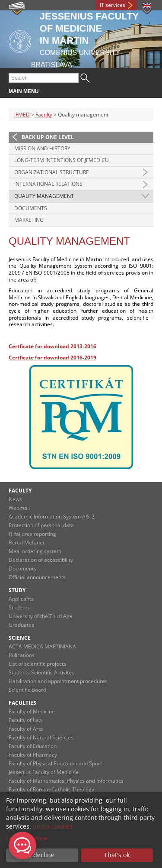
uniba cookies (53, 826)
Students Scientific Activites (41, 672)
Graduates (21, 625)
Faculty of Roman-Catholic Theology (51, 789)
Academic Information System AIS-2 (52, 517)
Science (20, 638)
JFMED (22, 115)
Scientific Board (27, 690)
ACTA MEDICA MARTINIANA (42, 646)
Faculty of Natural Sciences (41, 737)
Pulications (22, 655)
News (15, 499)
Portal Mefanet (27, 542)
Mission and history (42, 148)
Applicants (21, 599)
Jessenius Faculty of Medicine (44, 772)
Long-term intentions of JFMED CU (62, 160)
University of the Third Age (41, 616)
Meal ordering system (35, 551)
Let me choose (27, 838)
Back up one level (48, 137)
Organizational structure (52, 172)
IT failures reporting (32, 534)
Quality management (44, 196)
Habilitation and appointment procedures (58, 681)
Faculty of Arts (26, 729)
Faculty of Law (25, 720)
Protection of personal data (41, 525)
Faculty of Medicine (32, 711)
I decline (42, 855)
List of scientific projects (37, 664)
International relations (48, 184)
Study (17, 590)
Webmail (19, 508)
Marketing (29, 220)
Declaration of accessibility (41, 560)
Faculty (44, 115)
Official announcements (37, 577)
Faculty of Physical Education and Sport (55, 763)
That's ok (117, 855)
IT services (113, 5)
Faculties (22, 703)
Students (19, 607)
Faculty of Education (33, 746)
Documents (31, 208)
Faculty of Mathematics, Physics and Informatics (66, 781)
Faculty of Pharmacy (33, 755)
